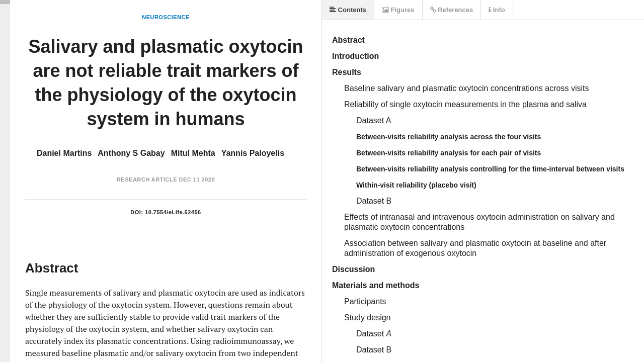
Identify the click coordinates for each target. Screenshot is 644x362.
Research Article (147, 179)
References (452, 10)
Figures (398, 10)
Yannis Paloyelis (253, 153)
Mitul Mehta (193, 153)
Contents (348, 10)
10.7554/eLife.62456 (173, 212)
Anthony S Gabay (131, 153)
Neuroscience (166, 17)
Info (497, 10)
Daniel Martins (64, 153)
